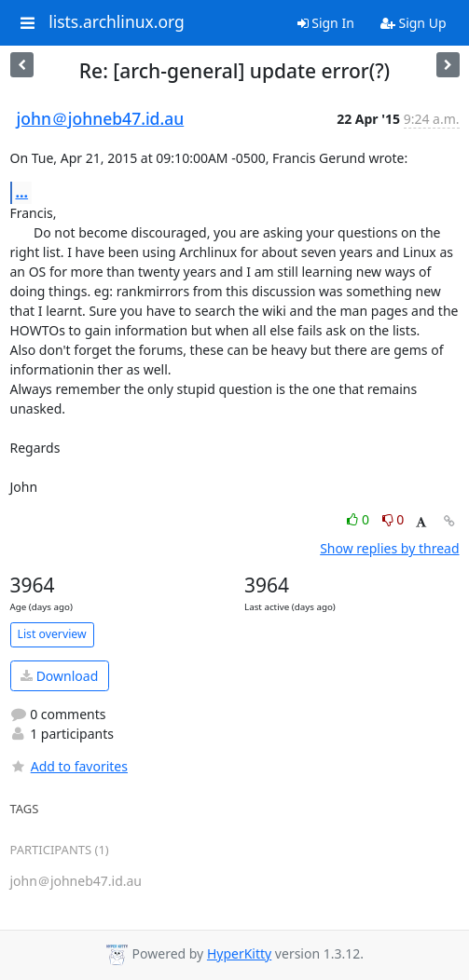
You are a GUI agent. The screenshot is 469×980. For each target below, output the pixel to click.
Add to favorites (69, 766)
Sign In (326, 23)
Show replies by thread (389, 548)
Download (59, 676)
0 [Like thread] (359, 519)
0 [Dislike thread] (393, 519)
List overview (52, 634)
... (22, 192)
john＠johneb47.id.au (101, 118)
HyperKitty (239, 953)
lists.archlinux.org (117, 22)
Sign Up (414, 23)
